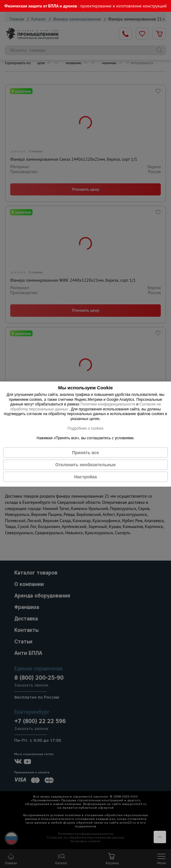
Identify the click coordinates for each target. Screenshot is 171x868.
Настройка (85, 477)
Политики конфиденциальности (108, 404)
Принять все (85, 452)
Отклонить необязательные (86, 464)
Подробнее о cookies (85, 428)
